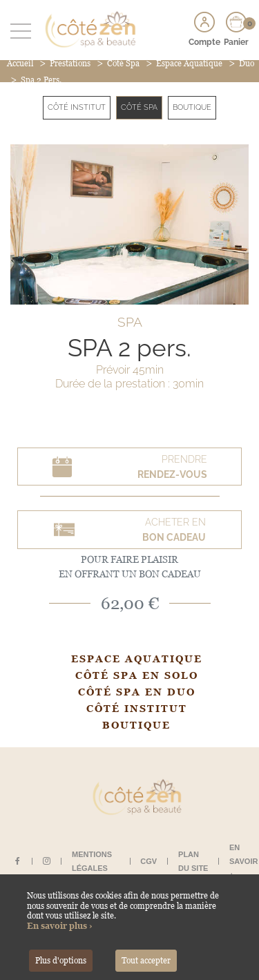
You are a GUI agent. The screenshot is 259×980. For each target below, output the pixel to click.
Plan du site (193, 861)
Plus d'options (61, 961)
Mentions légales (92, 861)
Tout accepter (146, 961)
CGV (148, 861)
